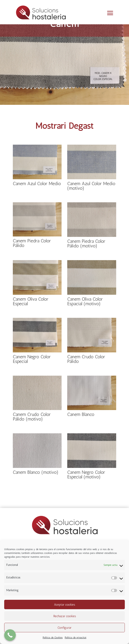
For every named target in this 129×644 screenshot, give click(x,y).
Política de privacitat (76, 638)
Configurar (64, 628)
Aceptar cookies (64, 605)
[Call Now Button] (10, 635)
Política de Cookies (53, 638)
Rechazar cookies (65, 616)
